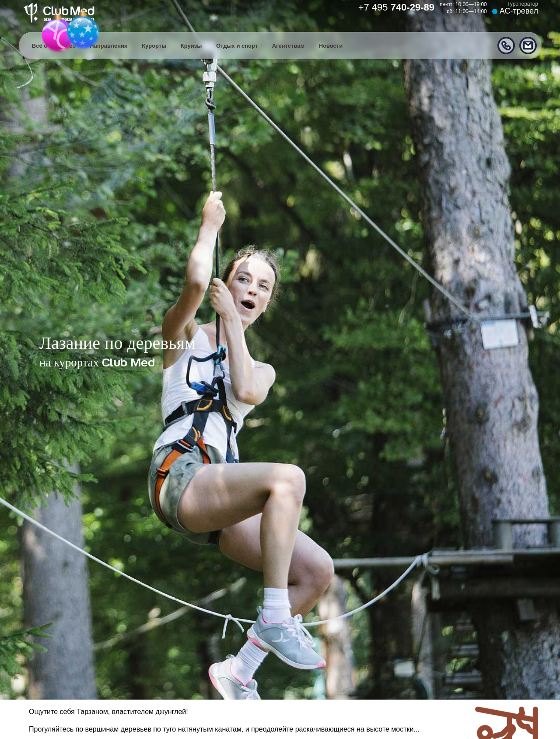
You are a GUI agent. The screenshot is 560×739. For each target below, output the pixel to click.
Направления (108, 46)
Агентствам (288, 46)
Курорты (154, 46)
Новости (331, 46)
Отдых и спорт (237, 46)
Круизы (191, 46)
